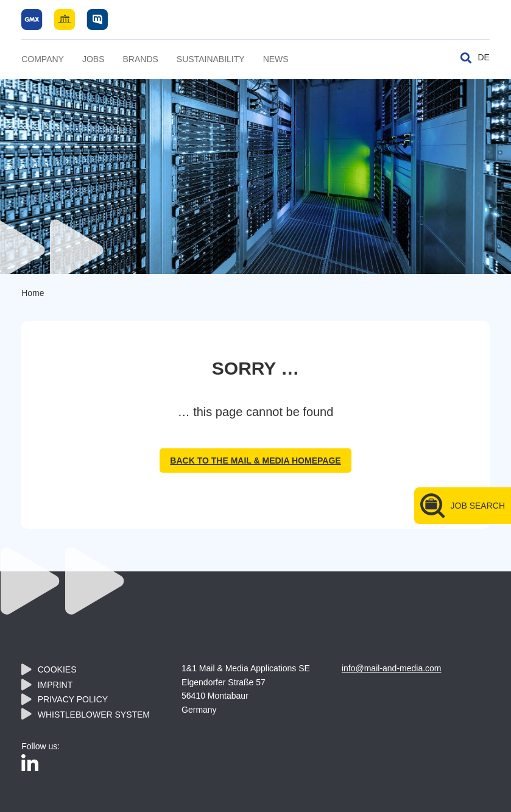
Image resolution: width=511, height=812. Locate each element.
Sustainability (211, 59)
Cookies (57, 669)
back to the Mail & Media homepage (255, 461)
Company (43, 59)
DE (483, 57)
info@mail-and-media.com (392, 668)
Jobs (93, 59)
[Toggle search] (466, 58)
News (276, 59)
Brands (141, 59)
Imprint (55, 685)
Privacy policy (73, 699)
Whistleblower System (94, 715)
